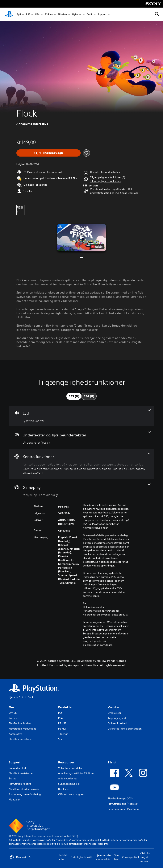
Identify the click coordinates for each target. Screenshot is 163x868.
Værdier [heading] (114, 707)
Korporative (15, 734)
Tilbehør (62, 14)
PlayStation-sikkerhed (21, 773)
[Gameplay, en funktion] (81, 490)
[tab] (74, 396)
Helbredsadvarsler (93, 607)
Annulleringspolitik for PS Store (76, 773)
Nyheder (77, 14)
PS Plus (49, 14)
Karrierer (14, 718)
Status (12, 778)
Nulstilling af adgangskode (24, 789)
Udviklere (64, 789)
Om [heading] (11, 707)
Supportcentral (17, 768)
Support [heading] (15, 762)
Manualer (14, 800)
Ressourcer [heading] (66, 762)
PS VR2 (62, 723)
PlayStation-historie (20, 739)
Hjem (12, 697)
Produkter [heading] (65, 707)
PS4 (37, 14)
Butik (90, 14)
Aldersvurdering (67, 778)
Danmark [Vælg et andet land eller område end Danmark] (20, 857)
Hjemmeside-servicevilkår (103, 857)
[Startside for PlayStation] (9, 14)
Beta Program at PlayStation (124, 809)
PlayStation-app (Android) (123, 804)
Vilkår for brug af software (145, 857)
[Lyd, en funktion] (81, 416)
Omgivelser (114, 713)
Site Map (117, 857)
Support (102, 14)
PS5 (28, 14)
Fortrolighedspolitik (82, 857)
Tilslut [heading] (112, 762)
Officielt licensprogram (71, 794)
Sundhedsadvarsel (69, 784)
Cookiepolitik (130, 857)
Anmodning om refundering (25, 794)
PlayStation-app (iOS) (120, 798)
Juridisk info (63, 857)
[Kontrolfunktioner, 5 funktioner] (81, 464)
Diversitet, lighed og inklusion (125, 729)
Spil (19, 14)
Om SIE (13, 713)
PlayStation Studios (20, 723)
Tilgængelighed (117, 718)
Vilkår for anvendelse (70, 768)
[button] (106, 181)
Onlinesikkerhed (117, 723)
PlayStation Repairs (20, 784)
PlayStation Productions (22, 729)
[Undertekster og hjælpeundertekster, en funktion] (81, 438)
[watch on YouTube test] (97, 247)
